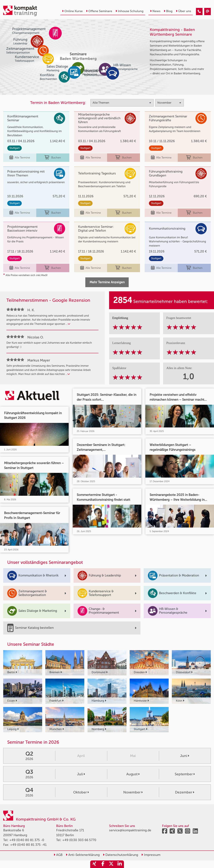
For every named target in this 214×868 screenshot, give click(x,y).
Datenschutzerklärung (120, 855)
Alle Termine (20, 158)
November (133, 792)
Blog (168, 11)
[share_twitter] (111, 864)
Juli (81, 774)
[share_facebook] (103, 864)
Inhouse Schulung (130, 11)
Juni (185, 756)
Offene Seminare (99, 11)
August (133, 774)
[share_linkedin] (120, 864)
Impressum (151, 855)
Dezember (185, 792)
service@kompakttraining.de (130, 830)
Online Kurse (72, 11)
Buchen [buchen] (53, 158)
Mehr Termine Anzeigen (107, 282)
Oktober (81, 792)
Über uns (183, 11)
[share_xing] (94, 864)
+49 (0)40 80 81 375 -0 (27, 840)
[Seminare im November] (199, 12)
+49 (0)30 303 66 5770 (79, 840)
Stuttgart (15, 148)
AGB (58, 855)
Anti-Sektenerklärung (83, 855)
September (185, 774)
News (155, 11)
